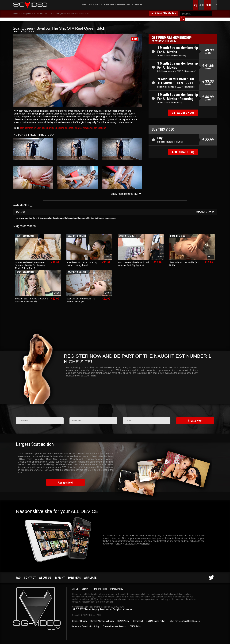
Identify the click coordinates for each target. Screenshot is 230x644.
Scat (39, 125)
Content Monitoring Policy (102, 618)
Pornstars (110, 5)
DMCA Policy (136, 623)
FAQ (18, 574)
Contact (30, 574)
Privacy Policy (117, 586)
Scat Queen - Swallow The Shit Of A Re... (73, 14)
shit (104, 125)
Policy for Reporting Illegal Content (185, 618)
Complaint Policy (79, 618)
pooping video (48, 125)
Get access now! (183, 109)
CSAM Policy (123, 618)
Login (208, 5)
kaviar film (81, 125)
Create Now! (195, 417)
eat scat (98, 125)
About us (45, 574)
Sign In (85, 586)
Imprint (60, 574)
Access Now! (65, 479)
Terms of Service (99, 586)
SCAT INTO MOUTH (43, 14)
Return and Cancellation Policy (85, 623)
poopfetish (70, 125)
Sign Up (75, 586)
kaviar (90, 125)
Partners (75, 574)
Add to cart (180, 149)
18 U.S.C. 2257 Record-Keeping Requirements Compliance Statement (103, 606)
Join (201, 5)
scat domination (28, 125)
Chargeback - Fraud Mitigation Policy (149, 618)
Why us (138, 5)
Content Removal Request (115, 623)
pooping (60, 125)
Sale (84, 5)
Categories (94, 5)
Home (15, 14)
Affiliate (90, 574)
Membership (124, 5)
